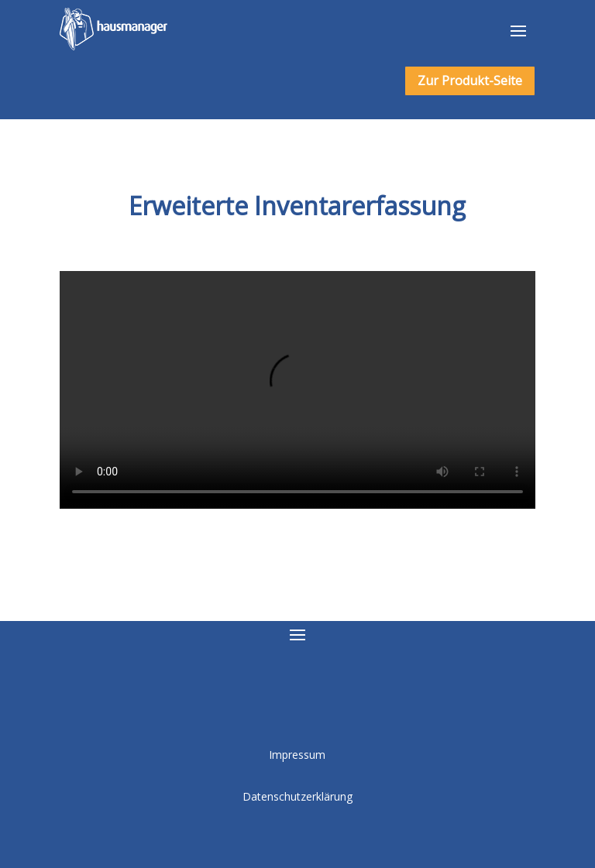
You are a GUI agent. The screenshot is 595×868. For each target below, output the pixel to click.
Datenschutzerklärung (297, 796)
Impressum (297, 755)
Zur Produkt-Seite (470, 81)
